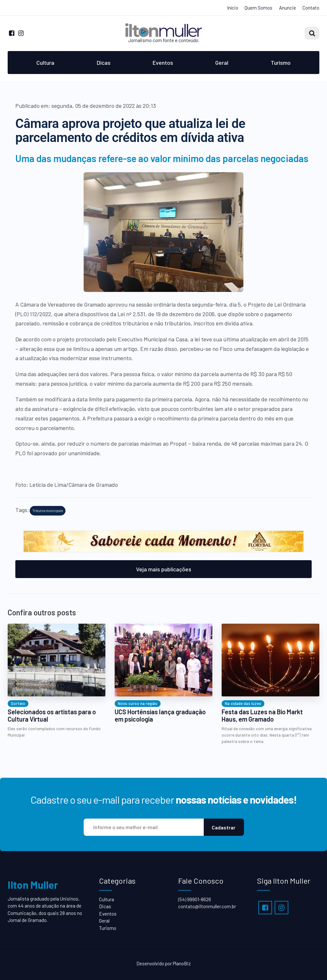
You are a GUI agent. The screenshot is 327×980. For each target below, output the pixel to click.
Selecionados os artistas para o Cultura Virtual (52, 716)
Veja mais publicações (164, 569)
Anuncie (288, 8)
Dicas (104, 63)
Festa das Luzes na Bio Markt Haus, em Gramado (262, 716)
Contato (311, 8)
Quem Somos (259, 8)
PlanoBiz (182, 963)
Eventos (163, 63)
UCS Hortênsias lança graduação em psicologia (160, 716)
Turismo (281, 63)
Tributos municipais (48, 511)
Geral (222, 63)
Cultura (45, 63)
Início (233, 8)
